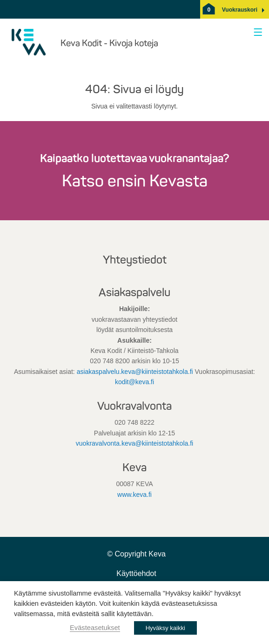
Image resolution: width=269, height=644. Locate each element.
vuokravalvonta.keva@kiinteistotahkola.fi (134, 443)
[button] (240, 10)
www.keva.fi (134, 495)
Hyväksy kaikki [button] (165, 628)
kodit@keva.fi (134, 382)
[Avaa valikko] (256, 33)
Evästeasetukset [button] (95, 628)
